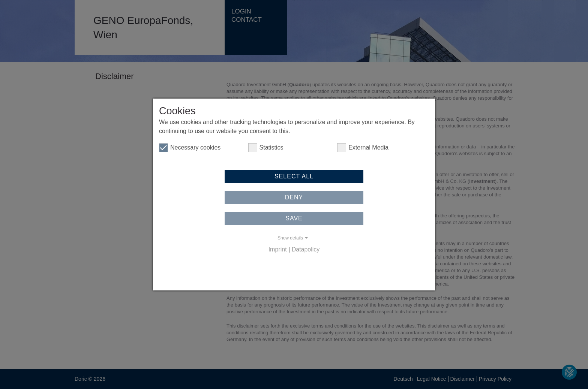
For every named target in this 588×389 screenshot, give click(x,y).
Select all (294, 176)
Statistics (266, 148)
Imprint (278, 249)
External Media (363, 148)
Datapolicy (306, 249)
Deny (294, 197)
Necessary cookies (190, 148)
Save (294, 218)
